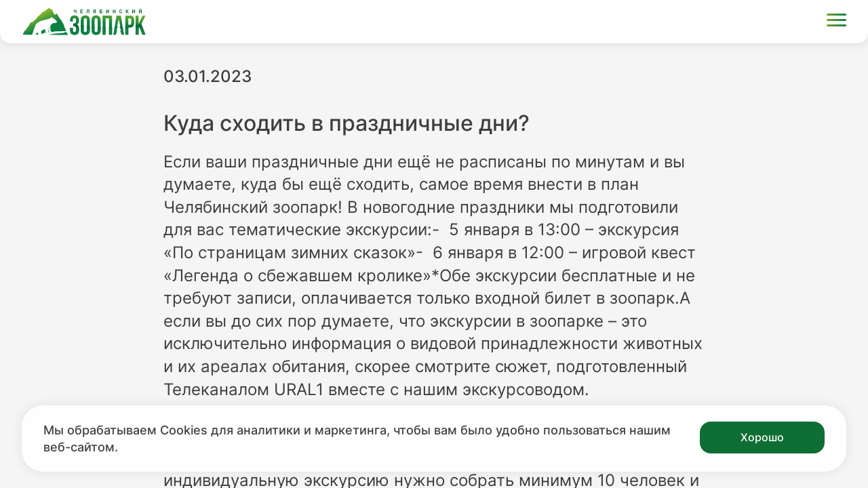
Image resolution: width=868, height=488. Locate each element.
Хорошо (762, 437)
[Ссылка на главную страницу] (84, 22)
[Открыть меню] (836, 22)
